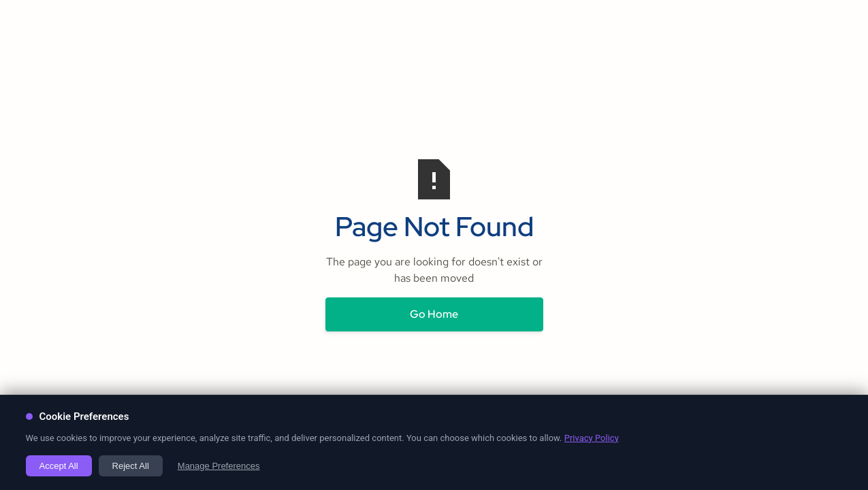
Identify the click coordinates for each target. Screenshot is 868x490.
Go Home (434, 314)
